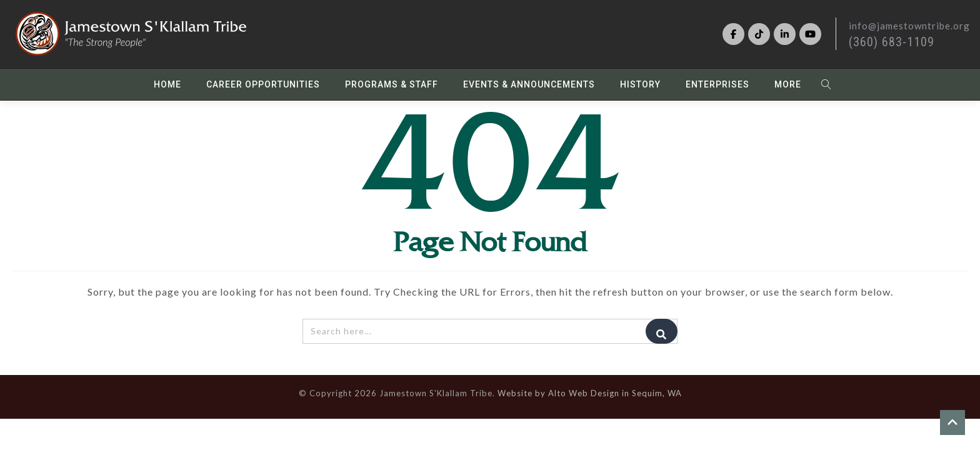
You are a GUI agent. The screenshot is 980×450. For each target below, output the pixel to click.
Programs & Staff (392, 85)
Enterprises (717, 85)
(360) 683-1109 (892, 42)
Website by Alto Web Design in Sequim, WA (590, 394)
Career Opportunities (263, 85)
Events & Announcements (529, 85)
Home (167, 85)
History (640, 85)
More (788, 85)
